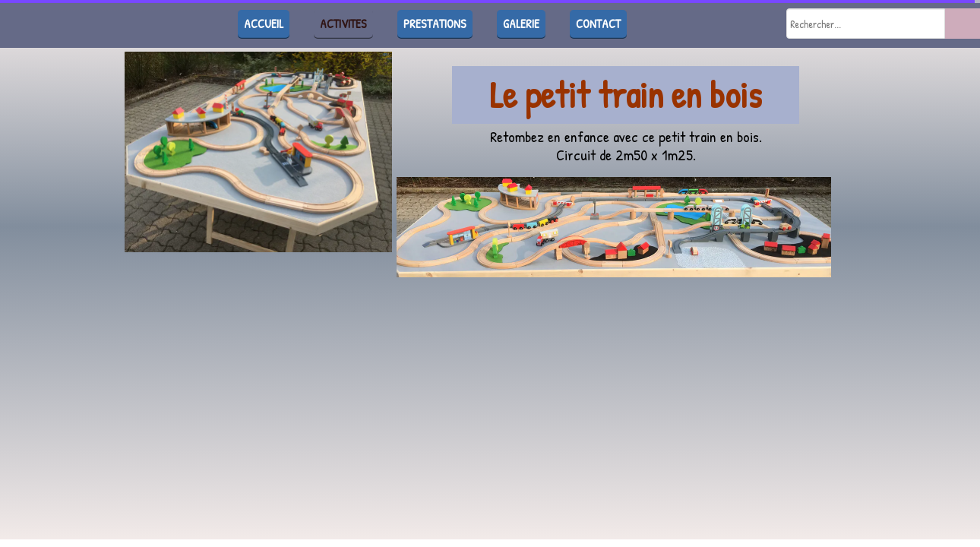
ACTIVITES (343, 24)
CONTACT (598, 24)
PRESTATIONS (435, 24)
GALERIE (521, 24)
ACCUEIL (264, 24)
